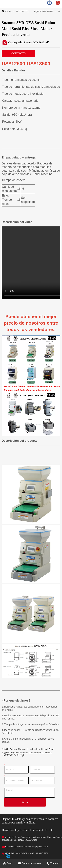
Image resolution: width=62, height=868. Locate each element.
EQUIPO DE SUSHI (44, 12)
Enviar (25, 802)
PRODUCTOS (23, 12)
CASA (8, 12)
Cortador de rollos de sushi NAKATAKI (37, 749)
